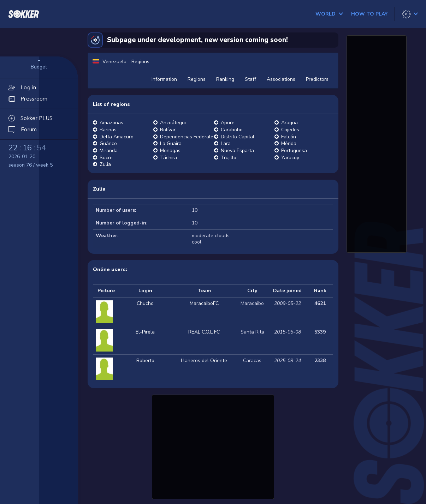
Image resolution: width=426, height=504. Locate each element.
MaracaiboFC (204, 303)
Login (145, 291)
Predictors (317, 79)
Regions (197, 79)
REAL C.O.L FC (204, 332)
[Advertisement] (213, 446)
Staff (250, 79)
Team (204, 291)
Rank (320, 291)
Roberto (145, 361)
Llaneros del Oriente (204, 361)
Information (164, 79)
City (252, 291)
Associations (281, 79)
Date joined (287, 291)
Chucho (145, 303)
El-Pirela (145, 332)
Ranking (225, 79)
